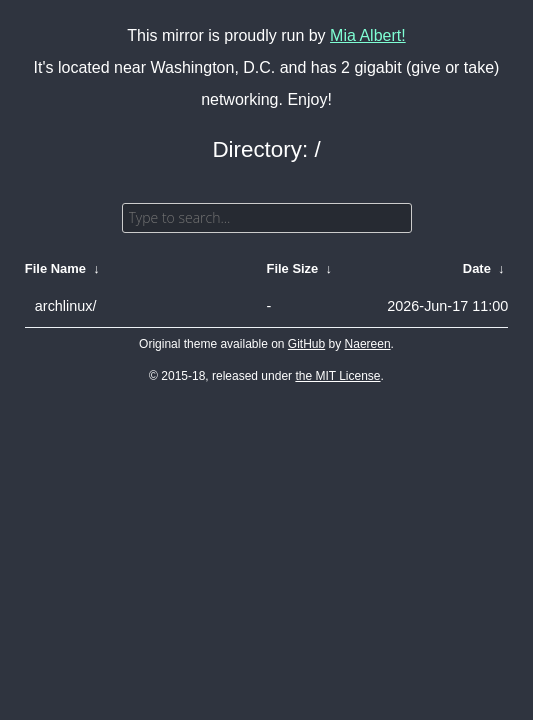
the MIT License (337, 376)
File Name (55, 268)
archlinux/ (66, 306)
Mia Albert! (368, 35)
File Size (293, 268)
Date (477, 268)
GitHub (306, 344)
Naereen (368, 344)
